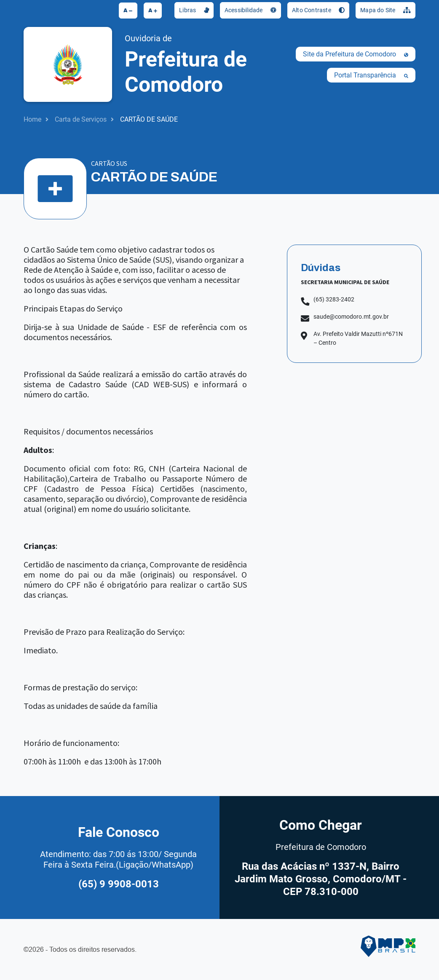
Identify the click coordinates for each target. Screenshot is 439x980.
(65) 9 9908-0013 (119, 884)
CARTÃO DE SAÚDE (149, 119)
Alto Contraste (318, 10)
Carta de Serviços (81, 119)
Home (32, 119)
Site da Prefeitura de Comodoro (356, 54)
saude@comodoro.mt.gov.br (351, 317)
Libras (194, 10)
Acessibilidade (250, 10)
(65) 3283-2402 (334, 299)
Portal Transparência (371, 75)
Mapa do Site (385, 10)
